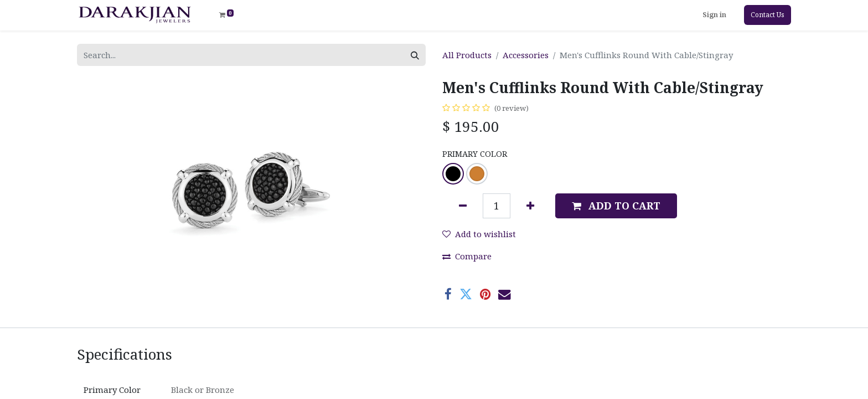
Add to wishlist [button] (479, 234)
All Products (467, 55)
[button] (616, 206)
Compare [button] (467, 256)
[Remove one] (463, 206)
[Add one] (530, 206)
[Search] (415, 55)
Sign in (714, 15)
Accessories (526, 55)
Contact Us (768, 15)
